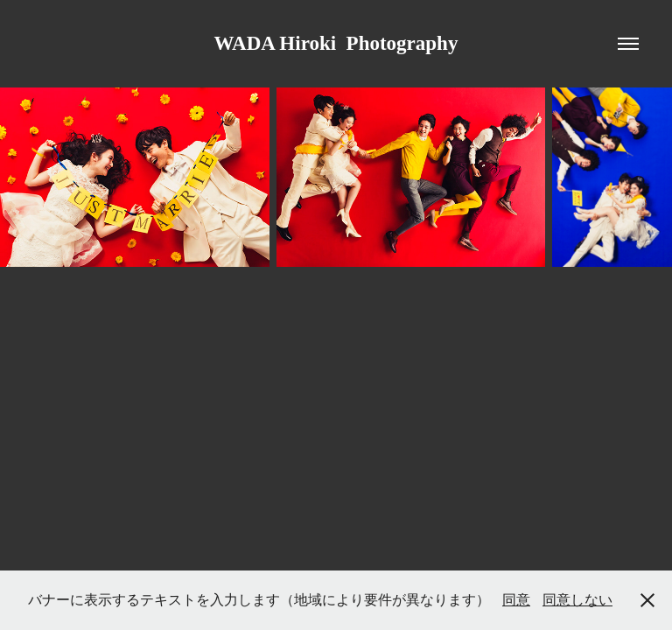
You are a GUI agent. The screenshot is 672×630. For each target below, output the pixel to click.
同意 (516, 600)
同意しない (577, 600)
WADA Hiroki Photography (336, 43)
